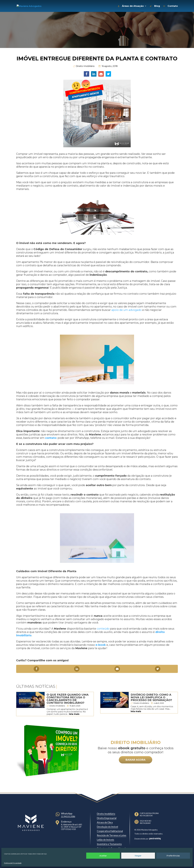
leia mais (74, 713)
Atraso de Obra (105, 822)
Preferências (173, 856)
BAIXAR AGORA (136, 759)
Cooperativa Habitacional (110, 830)
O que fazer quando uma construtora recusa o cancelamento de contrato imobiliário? (68, 698)
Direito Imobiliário (85, 65)
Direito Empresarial (107, 817)
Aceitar (103, 856)
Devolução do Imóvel (107, 826)
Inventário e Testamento (109, 843)
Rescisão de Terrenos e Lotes (112, 835)
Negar (138, 856)
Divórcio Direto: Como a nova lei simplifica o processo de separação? (151, 697)
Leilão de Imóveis (105, 839)
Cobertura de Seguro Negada (112, 848)
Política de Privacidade (13, 863)
